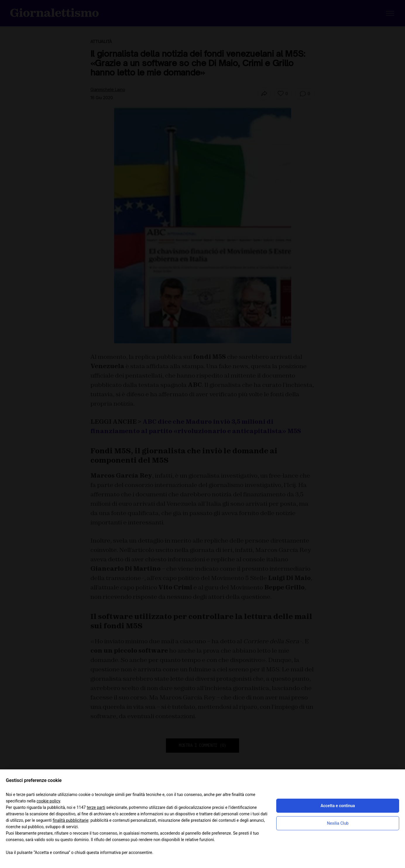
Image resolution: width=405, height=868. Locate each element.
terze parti (96, 807)
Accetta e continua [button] (338, 806)
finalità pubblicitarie (71, 820)
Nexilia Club (338, 823)
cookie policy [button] (48, 801)
